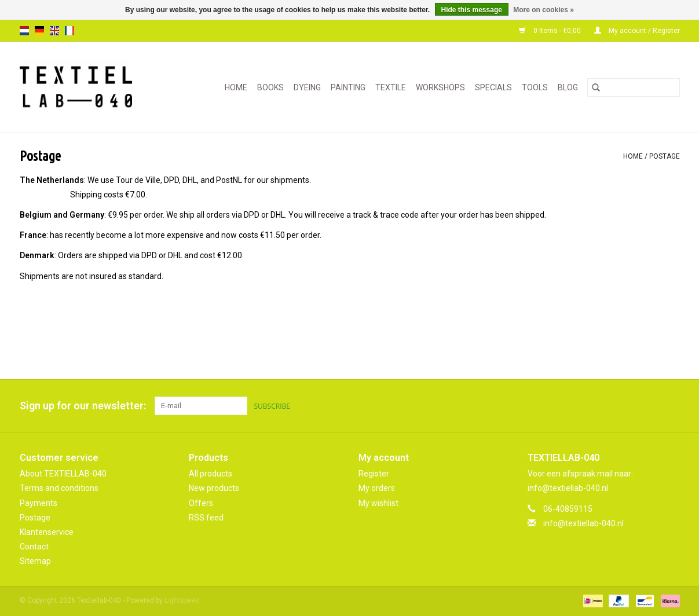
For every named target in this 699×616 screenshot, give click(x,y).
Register (374, 474)
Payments (39, 503)
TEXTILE (391, 87)
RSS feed (206, 518)
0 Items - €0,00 (551, 31)
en (54, 31)
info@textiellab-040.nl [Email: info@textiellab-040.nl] (583, 523)
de (39, 31)
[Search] (634, 87)
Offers (201, 503)
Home (236, 87)
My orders (377, 488)
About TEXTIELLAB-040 (63, 474)
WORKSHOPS (440, 87)
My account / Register (637, 31)
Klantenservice (47, 532)
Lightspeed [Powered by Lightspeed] (182, 600)
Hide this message (472, 10)
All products (211, 474)
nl (24, 31)
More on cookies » (544, 10)
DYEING (307, 87)
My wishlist (378, 503)
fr (69, 31)
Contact (34, 547)
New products (214, 488)
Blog (568, 87)
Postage (665, 156)
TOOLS (535, 87)
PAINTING (348, 87)
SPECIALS (493, 87)
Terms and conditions (59, 488)
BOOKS (270, 87)
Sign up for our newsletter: (83, 406)
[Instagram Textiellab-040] (671, 406)
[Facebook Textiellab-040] (630, 406)
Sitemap (35, 561)
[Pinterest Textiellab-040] (650, 406)
